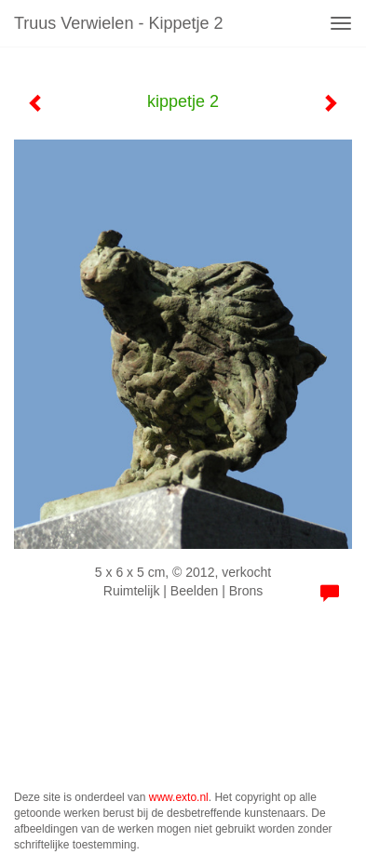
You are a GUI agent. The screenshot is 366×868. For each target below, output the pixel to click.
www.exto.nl (179, 797)
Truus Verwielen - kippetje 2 (118, 23)
